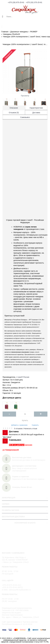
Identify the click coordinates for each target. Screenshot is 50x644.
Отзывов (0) (14, 113)
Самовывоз (25, 117)
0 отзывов (18, 429)
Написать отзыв (30, 429)
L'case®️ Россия (23, 377)
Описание (14, 108)
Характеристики (36, 108)
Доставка (36, 113)
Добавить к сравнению (19, 425)
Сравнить (35, 425)
